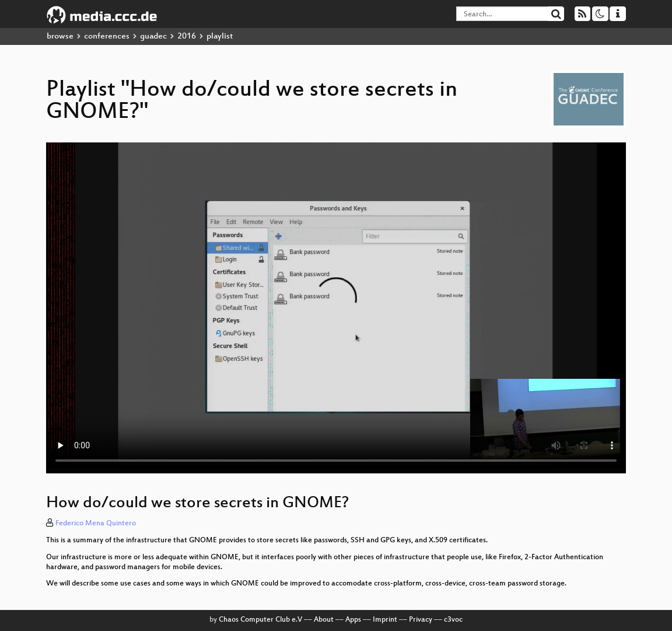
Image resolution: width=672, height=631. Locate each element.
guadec (153, 36)
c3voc (453, 620)
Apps (353, 620)
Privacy (421, 620)
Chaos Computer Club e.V (260, 620)
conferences (107, 36)
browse (60, 36)
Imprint (385, 620)
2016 (187, 36)
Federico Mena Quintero (96, 524)
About (324, 620)
